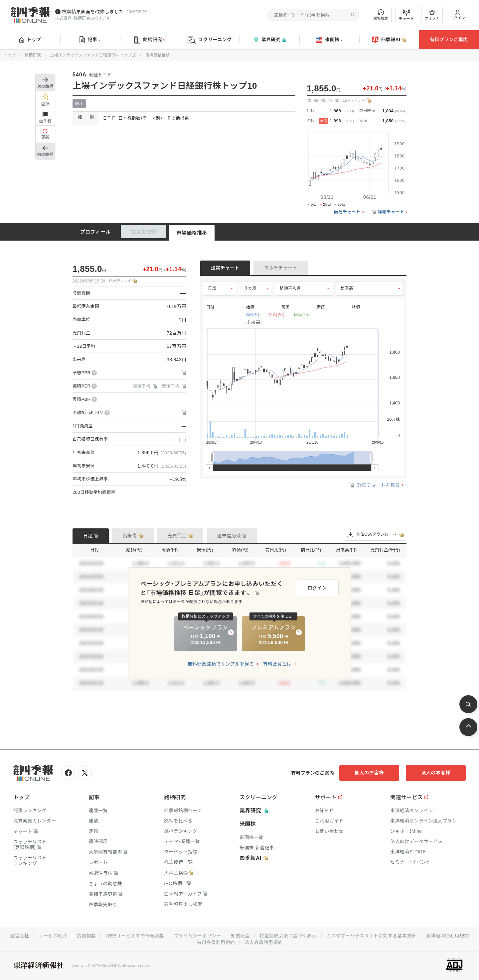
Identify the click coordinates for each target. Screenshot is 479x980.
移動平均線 (290, 288)
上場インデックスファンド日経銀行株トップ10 (93, 55)
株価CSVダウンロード (375, 535)
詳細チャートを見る (374, 485)
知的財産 (240, 936)
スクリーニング (210, 40)
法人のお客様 (436, 773)
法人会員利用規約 (263, 942)
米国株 (329, 40)
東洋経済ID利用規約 (448, 936)
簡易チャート (347, 212)
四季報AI (389, 40)
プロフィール (95, 232)
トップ (30, 40)
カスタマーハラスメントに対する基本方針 (371, 936)
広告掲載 (86, 936)
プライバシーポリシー (197, 936)
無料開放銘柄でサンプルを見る (221, 664)
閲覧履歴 (381, 15)
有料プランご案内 (449, 40)
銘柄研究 (150, 40)
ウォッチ (432, 15)
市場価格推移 (192, 233)
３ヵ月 (250, 288)
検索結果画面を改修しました (93, 12)
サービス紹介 (53, 936)
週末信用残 (229, 536)
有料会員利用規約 (216, 942)
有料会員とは (277, 664)
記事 (90, 40)
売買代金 (177, 536)
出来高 (347, 288)
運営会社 (19, 936)
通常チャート (225, 268)
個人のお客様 (369, 773)
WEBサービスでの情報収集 (135, 936)
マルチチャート (281, 268)
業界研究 (269, 40)
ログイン (458, 15)
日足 (212, 288)
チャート (406, 15)
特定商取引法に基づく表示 (288, 936)
